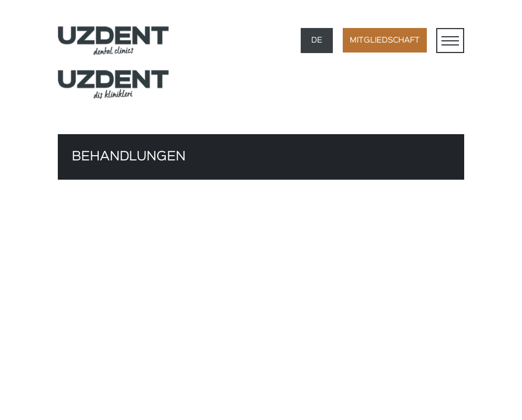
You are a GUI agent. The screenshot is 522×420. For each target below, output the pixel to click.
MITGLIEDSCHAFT (385, 40)
